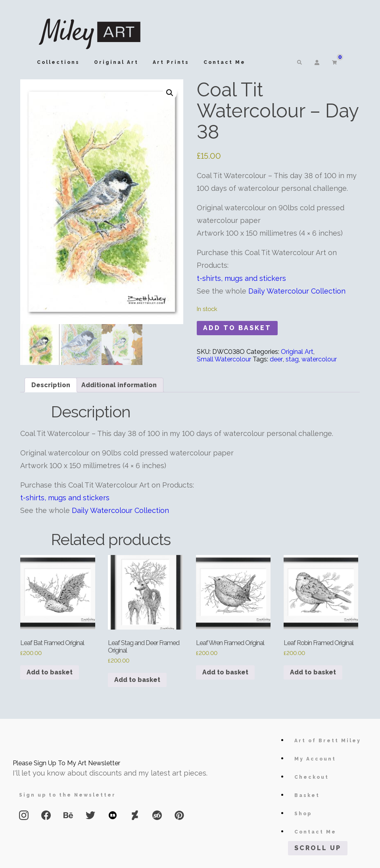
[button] (170, 93)
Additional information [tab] (119, 385)
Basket (307, 795)
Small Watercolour (224, 359)
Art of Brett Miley (328, 741)
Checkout (312, 777)
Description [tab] (51, 385)
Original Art (116, 62)
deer (276, 359)
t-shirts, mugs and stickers (241, 278)
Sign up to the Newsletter (67, 795)
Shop (303, 814)
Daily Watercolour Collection (297, 291)
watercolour (319, 359)
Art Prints (171, 62)
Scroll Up (318, 848)
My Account (315, 759)
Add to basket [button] (50, 672)
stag (292, 359)
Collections (58, 62)
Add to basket (237, 328)
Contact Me (225, 62)
